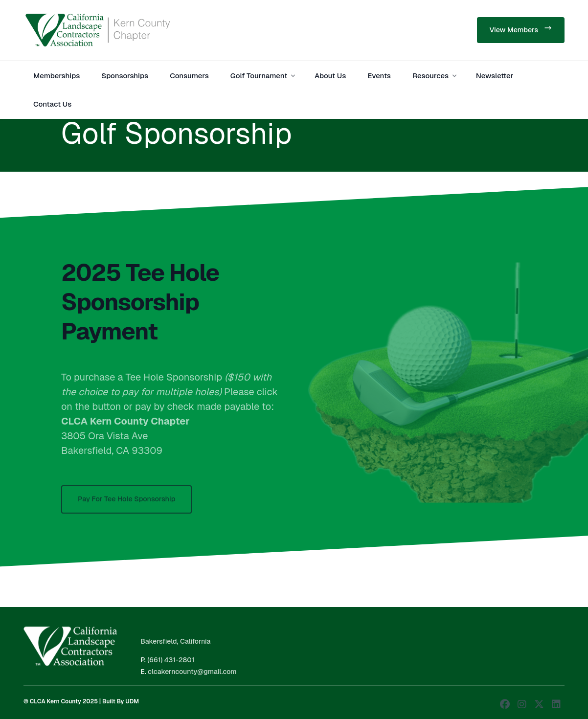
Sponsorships (125, 76)
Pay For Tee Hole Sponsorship (126, 505)
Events (379, 76)
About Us (330, 76)
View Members (521, 29)
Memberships (57, 76)
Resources (435, 76)
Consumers (189, 76)
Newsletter (495, 76)
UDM (132, 701)
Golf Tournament (264, 76)
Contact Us (52, 104)
